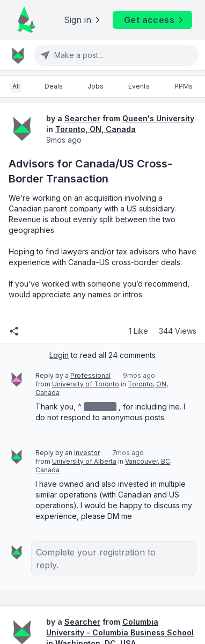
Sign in (83, 20)
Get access (155, 20)
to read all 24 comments (102, 355)
